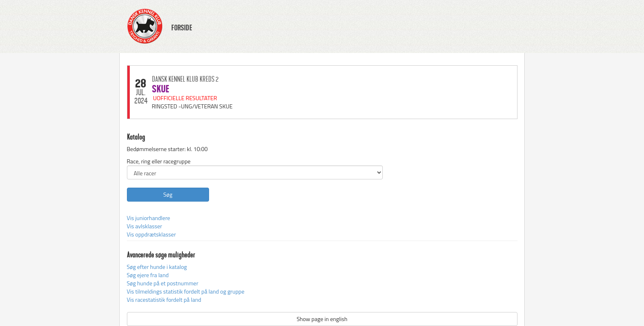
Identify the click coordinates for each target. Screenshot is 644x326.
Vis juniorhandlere (149, 218)
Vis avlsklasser (145, 226)
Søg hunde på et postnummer (163, 283)
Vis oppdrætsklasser (152, 234)
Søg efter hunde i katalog (157, 267)
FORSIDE (182, 28)
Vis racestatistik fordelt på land (164, 300)
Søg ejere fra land (148, 275)
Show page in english (322, 319)
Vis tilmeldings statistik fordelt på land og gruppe (186, 291)
